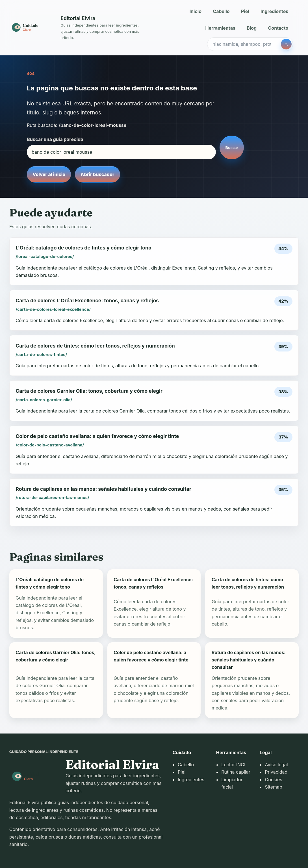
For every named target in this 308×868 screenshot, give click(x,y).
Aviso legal (276, 765)
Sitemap (273, 787)
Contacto (278, 28)
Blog (252, 28)
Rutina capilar (236, 772)
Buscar (232, 148)
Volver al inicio (49, 174)
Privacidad (276, 772)
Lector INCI (233, 765)
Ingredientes (274, 11)
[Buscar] (286, 44)
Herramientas (220, 28)
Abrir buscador (97, 174)
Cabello (221, 11)
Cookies (273, 780)
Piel (245, 11)
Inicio (196, 11)
